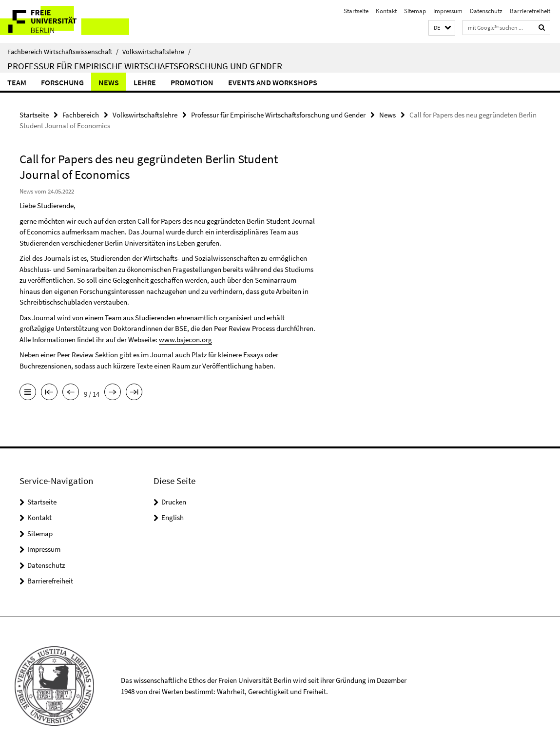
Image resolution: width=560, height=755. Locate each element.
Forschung (62, 82)
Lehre (145, 82)
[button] (442, 28)
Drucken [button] (174, 502)
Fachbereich (81, 115)
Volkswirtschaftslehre (156, 52)
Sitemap (415, 11)
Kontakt (386, 11)
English (173, 517)
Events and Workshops (273, 82)
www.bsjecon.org (185, 339)
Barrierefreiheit (530, 11)
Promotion (192, 82)
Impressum (448, 11)
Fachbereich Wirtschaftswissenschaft (63, 52)
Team (17, 82)
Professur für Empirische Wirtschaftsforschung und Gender (145, 66)
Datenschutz (486, 11)
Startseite (356, 11)
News (109, 82)
